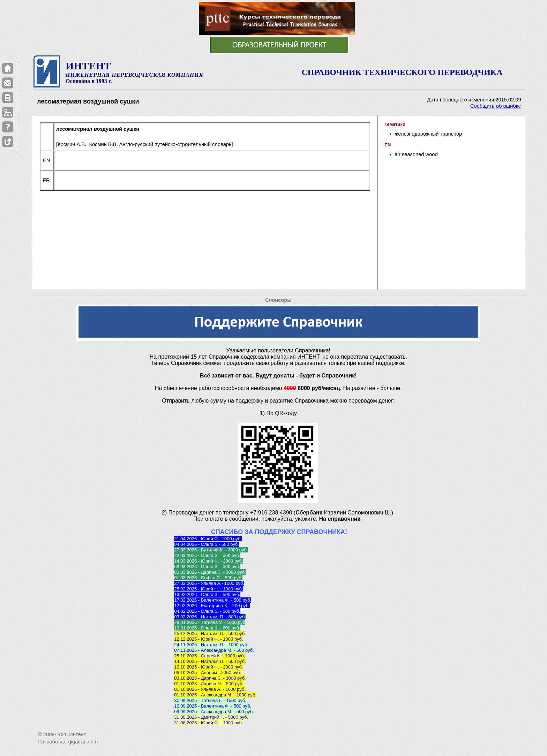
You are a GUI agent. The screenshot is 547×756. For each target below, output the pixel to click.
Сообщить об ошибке (496, 106)
